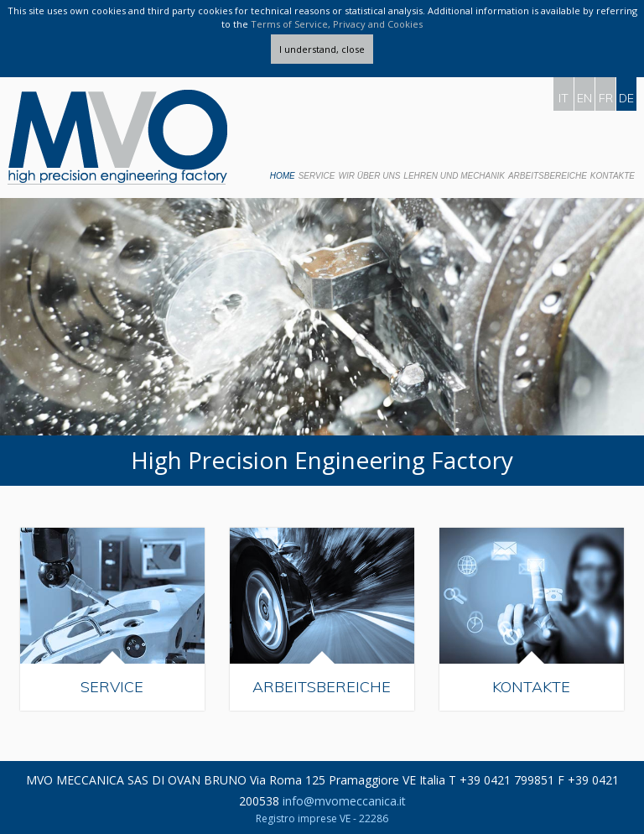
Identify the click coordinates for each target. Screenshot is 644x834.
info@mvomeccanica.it (344, 801)
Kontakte (613, 176)
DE (626, 98)
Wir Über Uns (369, 176)
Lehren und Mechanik (454, 176)
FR (606, 98)
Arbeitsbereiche (548, 176)
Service (317, 176)
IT (563, 98)
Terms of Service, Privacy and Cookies (337, 24)
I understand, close (322, 49)
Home (283, 176)
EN (584, 98)
